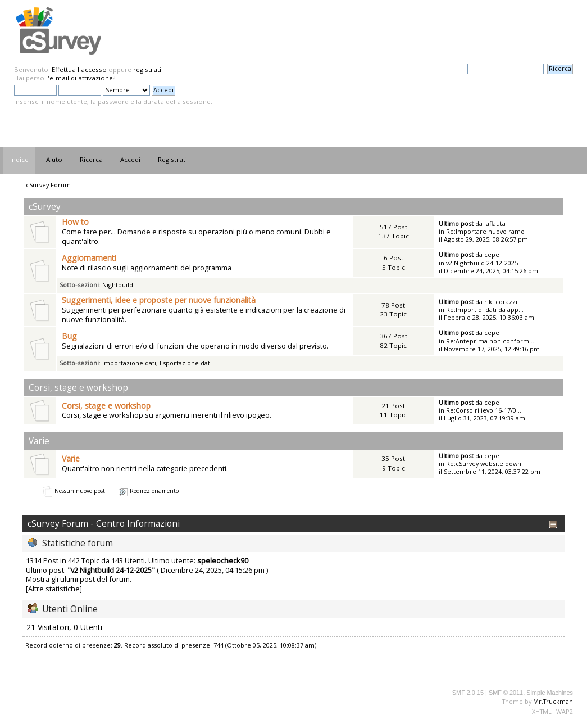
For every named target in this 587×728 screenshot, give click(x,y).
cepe (492, 254)
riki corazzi (501, 302)
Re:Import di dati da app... (485, 309)
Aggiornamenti (89, 258)
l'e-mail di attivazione (79, 78)
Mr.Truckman (553, 701)
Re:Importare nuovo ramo (485, 231)
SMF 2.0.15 (468, 693)
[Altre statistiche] (54, 589)
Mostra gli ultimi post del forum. (79, 579)
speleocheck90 (223, 560)
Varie (71, 458)
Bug (69, 336)
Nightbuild (118, 285)
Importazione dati (129, 363)
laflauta (495, 223)
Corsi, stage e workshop (106, 406)
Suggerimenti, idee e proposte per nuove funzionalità (159, 300)
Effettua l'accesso (79, 69)
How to (75, 222)
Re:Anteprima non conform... (490, 341)
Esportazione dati (186, 363)
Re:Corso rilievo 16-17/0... (484, 410)
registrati (147, 69)
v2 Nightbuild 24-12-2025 (482, 263)
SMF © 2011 (506, 693)
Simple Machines (550, 693)
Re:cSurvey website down (484, 464)
